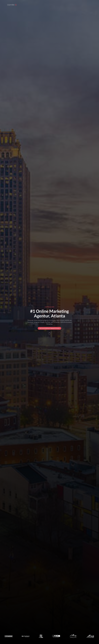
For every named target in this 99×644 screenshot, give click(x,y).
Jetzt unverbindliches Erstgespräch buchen (49, 328)
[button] (16, 5)
